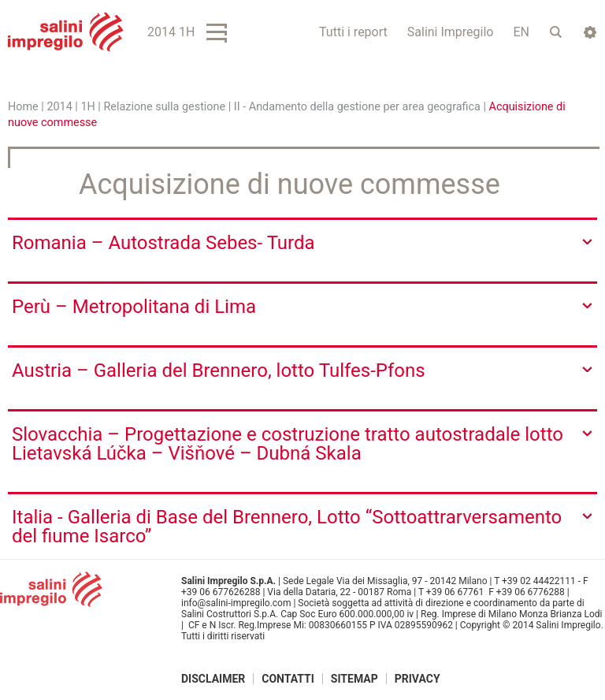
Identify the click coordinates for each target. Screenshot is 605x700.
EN (521, 32)
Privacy (418, 679)
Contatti (288, 679)
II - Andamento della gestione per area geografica (357, 107)
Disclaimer (213, 679)
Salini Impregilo (451, 32)
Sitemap (354, 679)
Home (23, 107)
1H (87, 107)
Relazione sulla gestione (164, 107)
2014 (59, 107)
